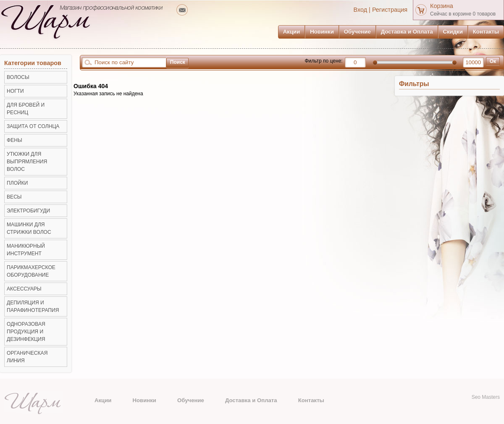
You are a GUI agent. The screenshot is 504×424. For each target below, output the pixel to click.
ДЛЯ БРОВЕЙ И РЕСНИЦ (26, 109)
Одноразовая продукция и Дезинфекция (26, 332)
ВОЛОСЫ (18, 77)
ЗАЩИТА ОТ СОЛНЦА (33, 126)
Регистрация (390, 10)
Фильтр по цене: (323, 61)
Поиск (178, 62)
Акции (291, 32)
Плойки (17, 183)
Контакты (486, 32)
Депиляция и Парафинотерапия (33, 306)
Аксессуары (24, 289)
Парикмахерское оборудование (31, 271)
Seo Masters (486, 397)
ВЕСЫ (14, 197)
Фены (14, 140)
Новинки (322, 32)
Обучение (357, 32)
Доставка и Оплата (407, 32)
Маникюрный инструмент (26, 250)
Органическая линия (27, 357)
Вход (361, 10)
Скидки (453, 32)
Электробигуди (28, 211)
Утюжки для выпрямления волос (27, 162)
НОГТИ (15, 91)
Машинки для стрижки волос (29, 228)
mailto (182, 10)
